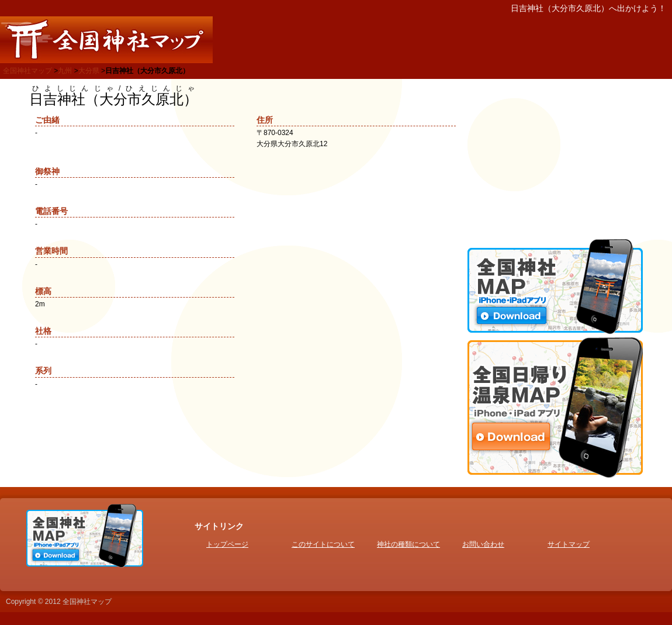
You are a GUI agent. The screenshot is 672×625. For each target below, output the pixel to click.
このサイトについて (323, 544)
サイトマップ (569, 544)
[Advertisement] (555, 158)
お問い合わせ (483, 544)
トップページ (227, 544)
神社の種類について (408, 544)
